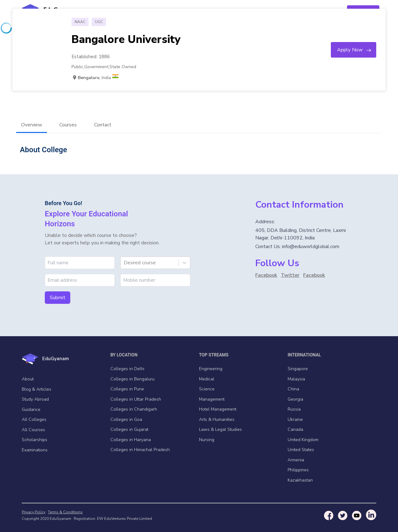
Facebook (266, 275)
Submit (58, 298)
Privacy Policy (34, 512)
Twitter (290, 275)
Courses (68, 125)
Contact (103, 125)
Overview (32, 125)
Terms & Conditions (65, 512)
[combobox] (124, 263)
